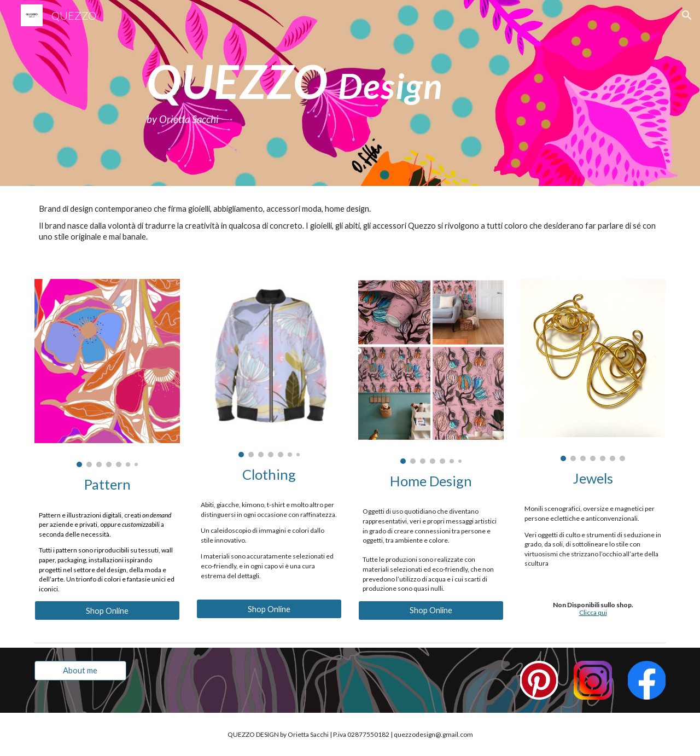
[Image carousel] (107, 373)
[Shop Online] (107, 610)
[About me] (80, 670)
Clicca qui (593, 612)
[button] (687, 15)
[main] (377, 93)
